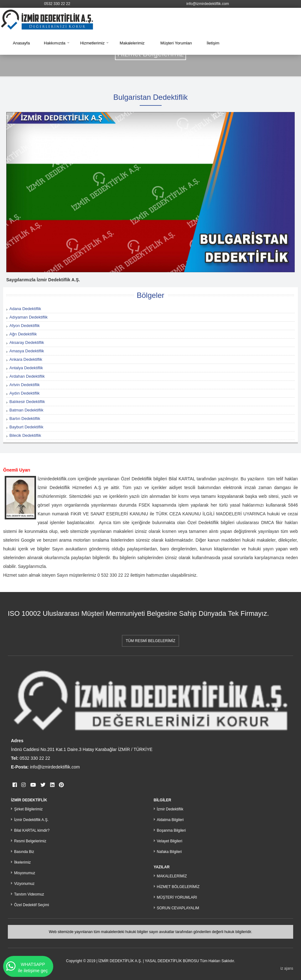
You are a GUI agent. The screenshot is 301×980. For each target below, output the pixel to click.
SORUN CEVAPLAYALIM (178, 908)
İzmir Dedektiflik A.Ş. (31, 820)
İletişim (213, 43)
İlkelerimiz (22, 862)
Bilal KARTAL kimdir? (32, 830)
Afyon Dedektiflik (25, 326)
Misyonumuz (25, 873)
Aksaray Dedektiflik (27, 342)
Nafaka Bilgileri (169, 852)
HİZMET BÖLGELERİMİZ (178, 887)
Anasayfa (21, 43)
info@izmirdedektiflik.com (208, 4)
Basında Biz (24, 852)
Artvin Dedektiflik (25, 385)
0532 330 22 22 (57, 4)
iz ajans (287, 968)
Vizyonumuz (24, 884)
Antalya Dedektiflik (26, 368)
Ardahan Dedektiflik (27, 376)
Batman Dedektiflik (26, 410)
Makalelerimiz (132, 43)
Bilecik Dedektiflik (25, 435)
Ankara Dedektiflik (26, 359)
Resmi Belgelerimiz (30, 841)
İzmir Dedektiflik (170, 809)
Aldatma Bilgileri (170, 820)
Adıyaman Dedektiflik (29, 317)
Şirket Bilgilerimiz (28, 809)
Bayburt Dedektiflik (26, 427)
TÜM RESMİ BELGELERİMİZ (150, 641)
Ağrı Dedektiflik (23, 334)
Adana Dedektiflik (25, 309)
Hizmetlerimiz (92, 43)
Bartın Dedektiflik (25, 419)
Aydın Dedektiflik (25, 393)
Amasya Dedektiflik (27, 351)
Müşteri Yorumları (176, 43)
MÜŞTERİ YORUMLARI (177, 897)
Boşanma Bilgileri (171, 830)
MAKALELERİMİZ (172, 876)
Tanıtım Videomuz (29, 894)
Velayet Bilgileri (170, 841)
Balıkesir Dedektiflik (27, 402)
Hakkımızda (55, 43)
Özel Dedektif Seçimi (31, 905)
